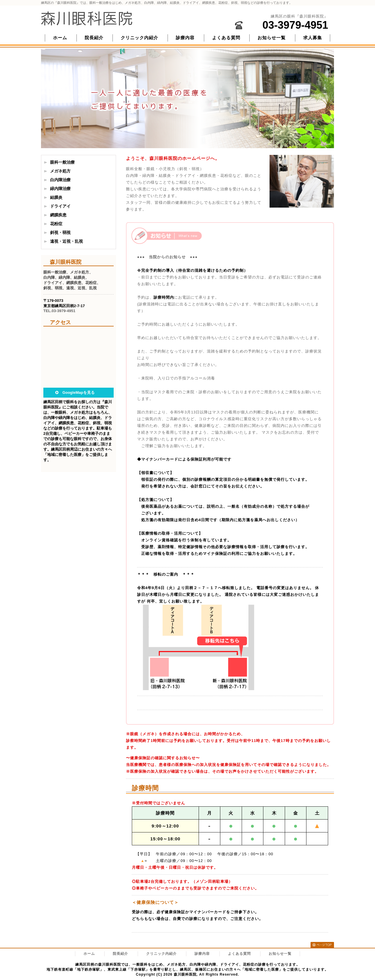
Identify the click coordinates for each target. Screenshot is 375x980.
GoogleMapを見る (79, 392)
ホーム (60, 38)
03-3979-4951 (295, 25)
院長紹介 (94, 38)
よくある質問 (226, 38)
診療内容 (185, 38)
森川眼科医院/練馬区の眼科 (87, 18)
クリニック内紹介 (139, 38)
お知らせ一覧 (272, 38)
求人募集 (313, 38)
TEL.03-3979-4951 (59, 311)
